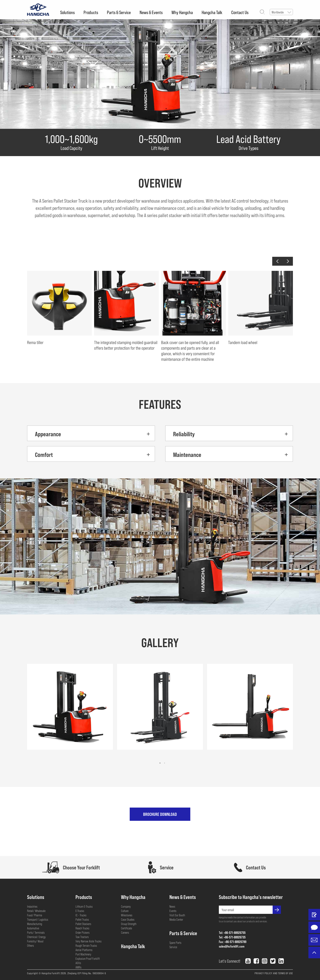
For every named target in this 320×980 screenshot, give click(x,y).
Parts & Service (119, 12)
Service (173, 947)
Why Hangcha (182, 12)
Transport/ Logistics (38, 919)
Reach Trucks (82, 928)
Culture (125, 911)
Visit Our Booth (177, 915)
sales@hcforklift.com (232, 946)
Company (126, 906)
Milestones (127, 915)
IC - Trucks (81, 915)
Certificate (126, 928)
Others (31, 945)
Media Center (176, 919)
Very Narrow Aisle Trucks (89, 941)
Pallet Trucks (82, 919)
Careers (125, 932)
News (172, 906)
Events (173, 911)
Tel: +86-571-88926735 (232, 937)
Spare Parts (175, 943)
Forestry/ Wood (35, 941)
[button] (277, 261)
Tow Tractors (82, 937)
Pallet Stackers (83, 924)
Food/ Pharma (35, 915)
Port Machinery (83, 954)
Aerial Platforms (84, 950)
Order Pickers (83, 932)
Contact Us (240, 12)
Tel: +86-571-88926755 (232, 933)
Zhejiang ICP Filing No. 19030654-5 (87, 973)
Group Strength (129, 924)
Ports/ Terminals (36, 932)
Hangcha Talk (212, 12)
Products (91, 12)
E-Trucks (80, 911)
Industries (32, 906)
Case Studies (128, 919)
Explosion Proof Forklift (88, 958)
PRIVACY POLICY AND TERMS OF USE (274, 973)
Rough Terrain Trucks (86, 945)
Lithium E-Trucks (84, 906)
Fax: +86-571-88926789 (233, 942)
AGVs (78, 963)
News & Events (151, 12)
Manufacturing (35, 924)
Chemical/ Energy (36, 937)
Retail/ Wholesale (36, 911)
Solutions (67, 12)
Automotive (33, 928)
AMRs (79, 967)
